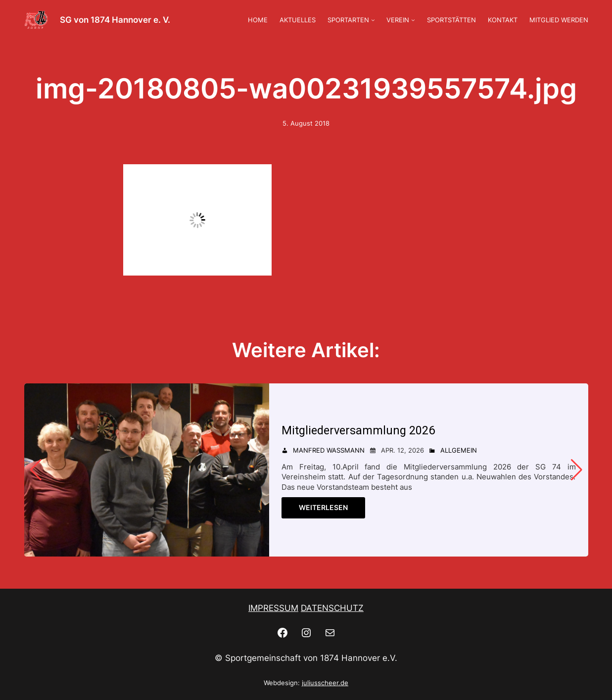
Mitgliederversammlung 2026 (362, 430)
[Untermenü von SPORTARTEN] (373, 20)
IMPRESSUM (273, 608)
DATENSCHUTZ (332, 608)
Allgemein (459, 450)
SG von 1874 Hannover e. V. (115, 20)
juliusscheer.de (325, 683)
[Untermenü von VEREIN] (413, 20)
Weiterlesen (323, 507)
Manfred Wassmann (329, 450)
